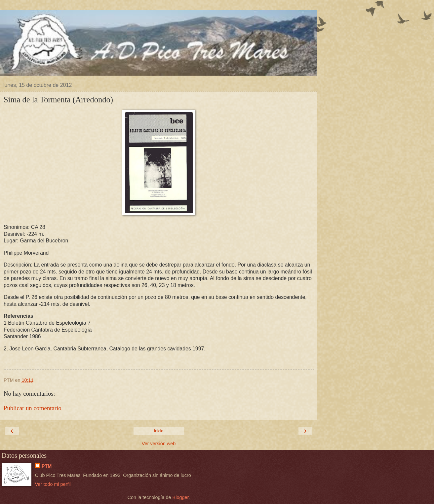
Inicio (159, 431)
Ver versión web (159, 444)
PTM (47, 466)
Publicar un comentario (33, 408)
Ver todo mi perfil (53, 484)
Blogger (181, 497)
